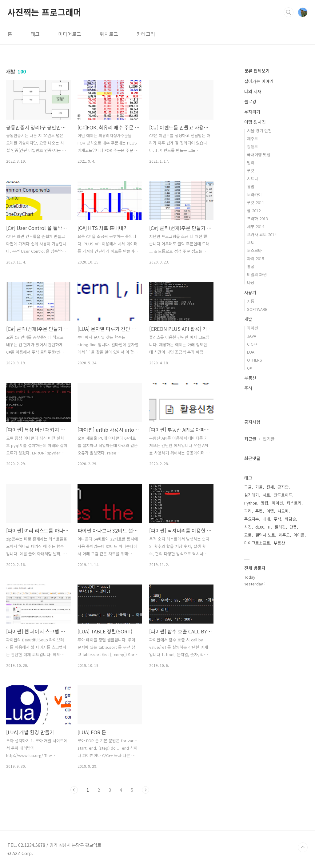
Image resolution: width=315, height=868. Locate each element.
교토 (251, 242)
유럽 (251, 186)
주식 (248, 388)
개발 (248, 319)
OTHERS (255, 360)
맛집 (265, 503)
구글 (248, 487)
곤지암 (283, 487)
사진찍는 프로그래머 (44, 12)
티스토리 (294, 503)
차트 (266, 495)
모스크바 (254, 250)
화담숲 (290, 519)
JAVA (252, 336)
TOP (303, 847)
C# (249, 368)
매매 (266, 519)
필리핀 (280, 527)
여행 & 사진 (255, 122)
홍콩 (251, 266)
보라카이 (254, 194)
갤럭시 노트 (265, 535)
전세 (270, 487)
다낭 (251, 282)
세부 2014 (256, 226)
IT (269, 527)
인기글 (269, 439)
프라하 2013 (257, 218)
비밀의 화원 (257, 274)
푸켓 (251, 170)
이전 (74, 790)
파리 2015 (256, 258)
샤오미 (283, 511)
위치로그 (109, 34)
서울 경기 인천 (259, 131)
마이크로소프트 (257, 543)
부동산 (250, 378)
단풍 (293, 527)
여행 (270, 511)
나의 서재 (253, 91)
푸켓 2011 (256, 202)
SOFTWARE (257, 309)
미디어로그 (70, 34)
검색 (289, 12)
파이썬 (253, 328)
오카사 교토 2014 (262, 234)
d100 (260, 527)
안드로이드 (283, 495)
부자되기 (252, 112)
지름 (251, 301)
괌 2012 (254, 210)
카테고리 (146, 34)
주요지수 (252, 519)
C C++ (252, 344)
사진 (248, 527)
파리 (248, 511)
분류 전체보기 (257, 71)
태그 (35, 34)
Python (251, 503)
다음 (146, 790)
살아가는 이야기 (259, 81)
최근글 (250, 439)
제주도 (253, 139)
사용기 (250, 292)
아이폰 (299, 535)
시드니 (253, 178)
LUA (251, 352)
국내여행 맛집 (259, 155)
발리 (251, 163)
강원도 (253, 147)
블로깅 (250, 101)
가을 (259, 487)
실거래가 (252, 495)
